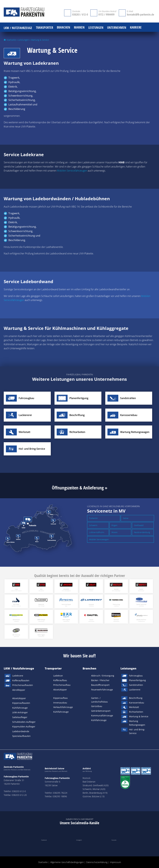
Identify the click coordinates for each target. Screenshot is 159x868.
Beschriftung (136, 698)
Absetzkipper (19, 698)
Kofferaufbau (60, 680)
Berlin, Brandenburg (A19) (95, 793)
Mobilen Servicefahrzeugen (72, 171)
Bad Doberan (89, 782)
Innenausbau (60, 703)
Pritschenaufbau (62, 685)
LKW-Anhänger (20, 712)
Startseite (11, 40)
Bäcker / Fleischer (100, 680)
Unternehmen (117, 28)
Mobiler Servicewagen (99, 539)
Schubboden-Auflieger (24, 722)
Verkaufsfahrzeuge (63, 707)
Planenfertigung (137, 680)
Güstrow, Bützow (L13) (94, 796)
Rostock (86, 778)
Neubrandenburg (142, 532)
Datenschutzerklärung (97, 862)
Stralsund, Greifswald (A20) (96, 785)
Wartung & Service (139, 716)
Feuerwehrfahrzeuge (102, 690)
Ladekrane (18, 676)
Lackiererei (135, 690)
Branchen (89, 668)
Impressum (115, 862)
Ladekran (58, 676)
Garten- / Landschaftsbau (99, 700)
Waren (115, 532)
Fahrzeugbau (136, 676)
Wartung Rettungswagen (137, 723)
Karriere (136, 28)
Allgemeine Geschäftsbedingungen (67, 862)
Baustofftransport (100, 685)
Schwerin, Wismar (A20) (94, 789)
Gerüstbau (97, 706)
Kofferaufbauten (21, 680)
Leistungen (24, 40)
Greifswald (139, 525)
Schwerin (93, 525)
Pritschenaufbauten (23, 685)
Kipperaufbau (60, 698)
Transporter (53, 668)
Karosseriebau (137, 703)
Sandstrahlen (136, 685)
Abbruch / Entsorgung (103, 676)
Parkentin (93, 518)
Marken (79, 28)
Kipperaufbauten (21, 703)
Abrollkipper (19, 690)
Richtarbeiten (136, 712)
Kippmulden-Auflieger (24, 727)
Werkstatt (134, 707)
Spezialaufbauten (21, 736)
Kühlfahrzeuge (20, 708)
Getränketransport (101, 711)
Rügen (114, 525)
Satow (126, 518)
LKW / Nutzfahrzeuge (19, 668)
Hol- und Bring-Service (137, 731)
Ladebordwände (21, 731)
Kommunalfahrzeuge (102, 715)
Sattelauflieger (20, 717)
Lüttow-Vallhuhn (97, 532)
